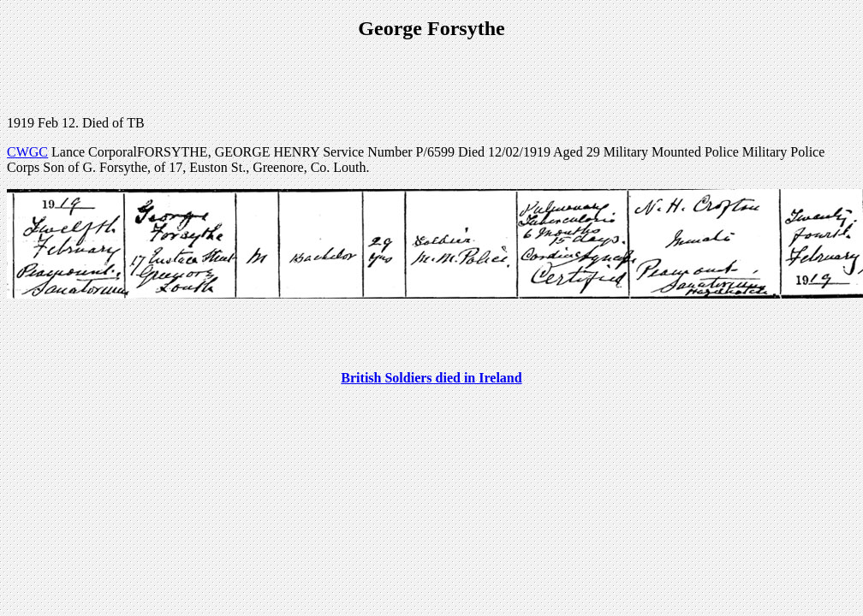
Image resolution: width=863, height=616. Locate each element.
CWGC (27, 152)
